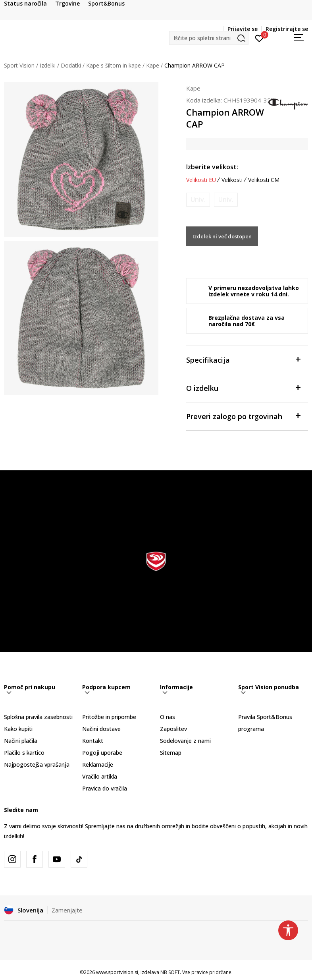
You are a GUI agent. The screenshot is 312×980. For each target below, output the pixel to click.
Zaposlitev (173, 729)
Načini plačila (21, 741)
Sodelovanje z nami (185, 741)
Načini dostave (101, 729)
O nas (168, 717)
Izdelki (48, 65)
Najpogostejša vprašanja (37, 764)
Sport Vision (19, 65)
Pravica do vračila (105, 788)
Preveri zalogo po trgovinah (243, 416)
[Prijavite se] (259, 38)
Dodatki (71, 65)
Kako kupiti (18, 729)
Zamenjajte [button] (67, 910)
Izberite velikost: (212, 167)
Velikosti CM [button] (264, 180)
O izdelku (243, 388)
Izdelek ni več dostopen (222, 236)
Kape (153, 65)
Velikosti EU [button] (201, 180)
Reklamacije (98, 764)
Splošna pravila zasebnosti (38, 717)
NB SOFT (170, 972)
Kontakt (93, 741)
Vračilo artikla (100, 776)
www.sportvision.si (117, 972)
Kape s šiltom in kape (114, 65)
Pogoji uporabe (102, 753)
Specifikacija (243, 359)
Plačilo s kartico (24, 753)
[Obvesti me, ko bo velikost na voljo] (198, 200)
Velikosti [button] (232, 180)
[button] (209, 38)
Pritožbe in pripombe (109, 717)
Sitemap (171, 753)
